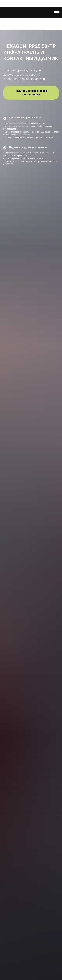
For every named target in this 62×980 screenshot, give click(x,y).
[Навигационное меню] (56, 13)
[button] (31, 93)
